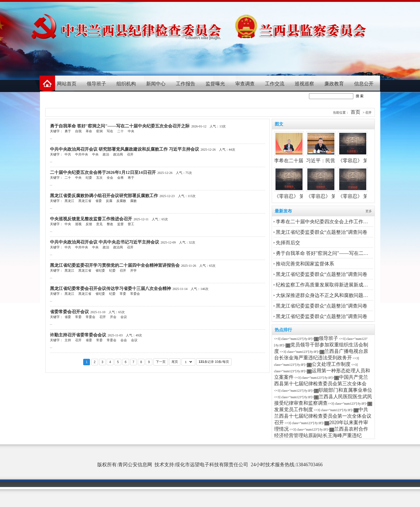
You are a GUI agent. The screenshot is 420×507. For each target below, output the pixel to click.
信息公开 (364, 84)
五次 (99, 178)
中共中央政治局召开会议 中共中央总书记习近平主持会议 (105, 242)
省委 (99, 201)
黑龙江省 (85, 201)
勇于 (68, 131)
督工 (131, 224)
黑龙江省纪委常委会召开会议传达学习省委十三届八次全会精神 (110, 288)
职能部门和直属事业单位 (345, 390)
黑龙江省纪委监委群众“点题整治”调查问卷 (322, 232)
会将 (120, 178)
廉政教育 (334, 84)
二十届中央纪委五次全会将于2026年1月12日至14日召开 (103, 172)
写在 (110, 131)
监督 (120, 224)
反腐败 (121, 201)
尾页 (175, 362)
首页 (355, 112)
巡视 (78, 224)
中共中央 (82, 154)
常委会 (135, 294)
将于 (131, 178)
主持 (68, 340)
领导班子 (96, 84)
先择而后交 (288, 243)
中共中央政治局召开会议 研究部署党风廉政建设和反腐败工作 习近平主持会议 (125, 149)
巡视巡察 (304, 84)
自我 (78, 131)
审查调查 (245, 84)
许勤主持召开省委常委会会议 (78, 335)
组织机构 (126, 84)
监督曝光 (215, 84)
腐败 (133, 201)
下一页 (161, 362)
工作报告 (186, 84)
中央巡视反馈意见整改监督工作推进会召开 (91, 219)
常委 (123, 294)
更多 (369, 211)
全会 (110, 178)
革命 (89, 131)
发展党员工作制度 (294, 410)
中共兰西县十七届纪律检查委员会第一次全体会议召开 (323, 416)
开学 (133, 271)
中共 (68, 154)
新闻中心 (156, 84)
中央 (131, 131)
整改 (110, 224)
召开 (130, 154)
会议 (124, 317)
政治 (106, 154)
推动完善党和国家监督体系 (305, 264)
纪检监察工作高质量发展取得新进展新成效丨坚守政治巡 (324, 285)
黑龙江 (69, 201)
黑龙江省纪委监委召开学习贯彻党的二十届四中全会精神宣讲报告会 (115, 265)
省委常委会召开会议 (69, 312)
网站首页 (67, 84)
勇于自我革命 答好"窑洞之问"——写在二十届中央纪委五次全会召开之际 (120, 126)
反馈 (89, 224)
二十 (120, 131)
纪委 (89, 178)
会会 (124, 340)
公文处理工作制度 (331, 364)
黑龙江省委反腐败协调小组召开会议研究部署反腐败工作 (104, 196)
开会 (113, 317)
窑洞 (99, 131)
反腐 (109, 201)
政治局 (118, 154)
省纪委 (100, 271)
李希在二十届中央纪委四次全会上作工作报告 (324, 222)
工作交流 (275, 84)
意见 (99, 224)
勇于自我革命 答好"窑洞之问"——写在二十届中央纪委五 (324, 253)
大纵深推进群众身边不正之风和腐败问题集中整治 (324, 295)
